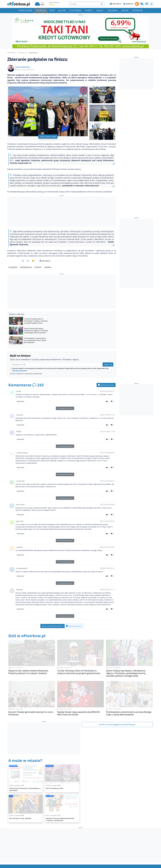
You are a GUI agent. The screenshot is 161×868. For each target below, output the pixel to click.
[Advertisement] (62, 212)
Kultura (62, 10)
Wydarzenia (41, 10)
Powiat (88, 10)
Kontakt (125, 10)
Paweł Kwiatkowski (22, 67)
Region (99, 10)
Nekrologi (129, 4)
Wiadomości (33, 53)
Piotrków (13, 262)
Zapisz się (108, 359)
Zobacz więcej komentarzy (52, 620)
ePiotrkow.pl (12, 53)
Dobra (52, 5)
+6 (103, 131)
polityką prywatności (20, 365)
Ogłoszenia (113, 10)
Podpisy (38, 262)
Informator (137, 10)
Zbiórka (48, 262)
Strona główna (25, 10)
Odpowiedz (20, 396)
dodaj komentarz (106, 379)
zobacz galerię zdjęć (48, 137)
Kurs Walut (116, 4)
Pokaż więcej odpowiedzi (65, 403)
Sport (52, 10)
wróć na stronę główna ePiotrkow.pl (117, 719)
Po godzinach (75, 10)
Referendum (26, 262)
